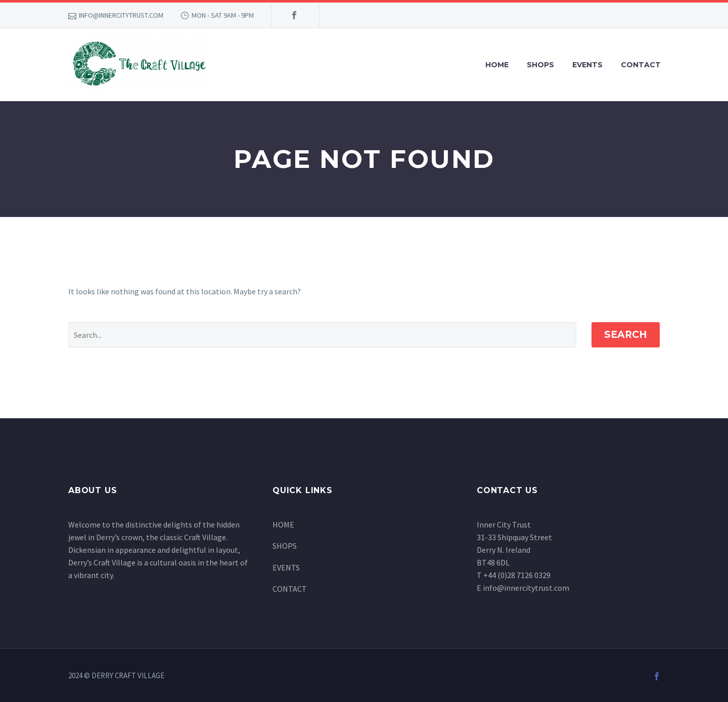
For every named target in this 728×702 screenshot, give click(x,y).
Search (626, 335)
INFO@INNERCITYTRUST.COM (121, 15)
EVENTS (587, 65)
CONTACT (641, 65)
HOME (497, 65)
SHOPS (540, 65)
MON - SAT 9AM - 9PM (223, 15)
